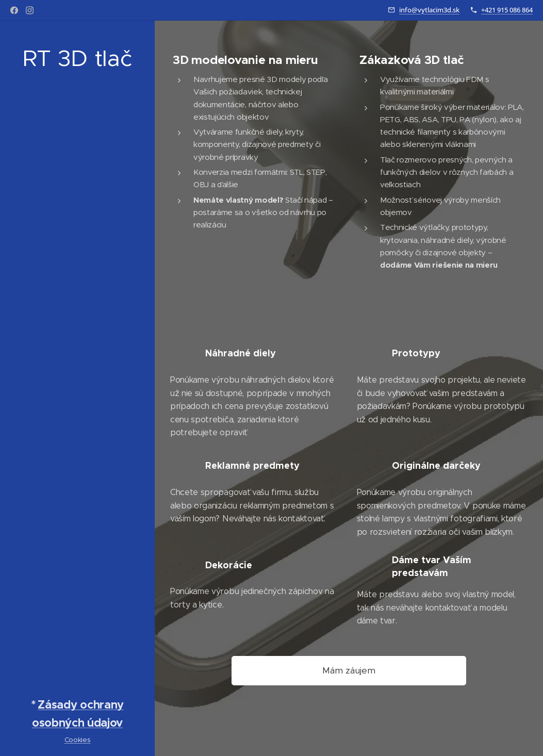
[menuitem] (77, 361)
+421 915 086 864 (507, 10)
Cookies (78, 740)
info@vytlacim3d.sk (429, 10)
